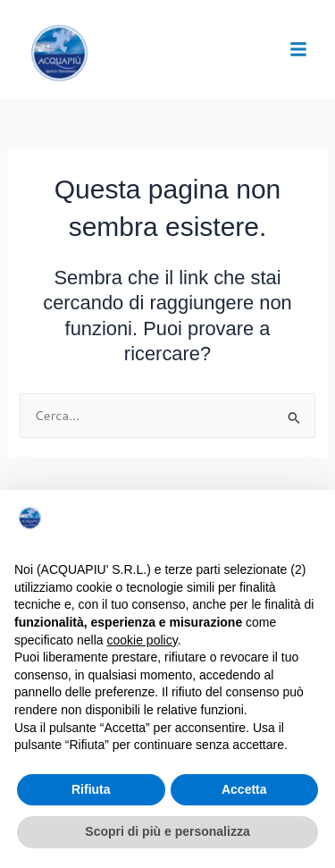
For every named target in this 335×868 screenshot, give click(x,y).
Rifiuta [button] (91, 789)
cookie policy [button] (142, 640)
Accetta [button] (244, 789)
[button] (298, 49)
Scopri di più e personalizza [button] (167, 831)
